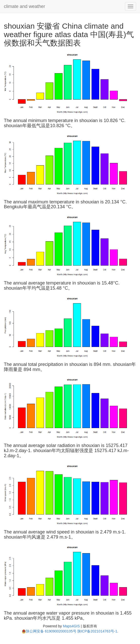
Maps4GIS (71, 626)
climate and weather (24, 6)
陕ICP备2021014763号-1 (97, 631)
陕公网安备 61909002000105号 (49, 631)
